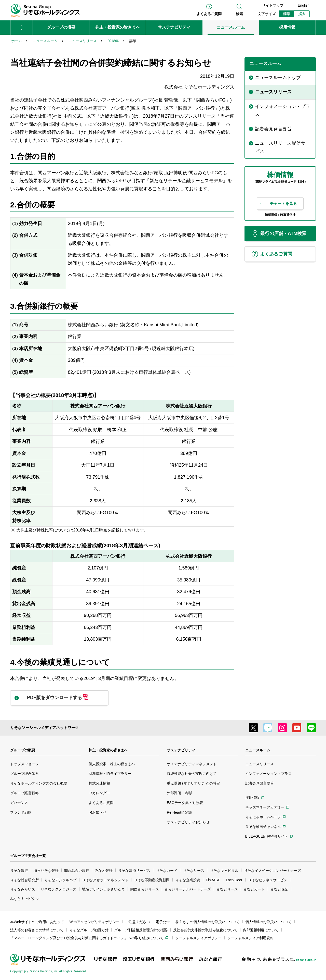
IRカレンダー (99, 793)
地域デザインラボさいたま (103, 889)
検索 (239, 14)
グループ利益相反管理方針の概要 (141, 930)
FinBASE (213, 880)
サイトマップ (273, 5)
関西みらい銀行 (77, 871)
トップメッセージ (24, 764)
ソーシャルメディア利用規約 (250, 938)
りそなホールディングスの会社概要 (39, 783)
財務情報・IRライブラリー (110, 774)
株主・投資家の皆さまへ (108, 750)
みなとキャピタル (24, 899)
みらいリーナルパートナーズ (188, 889)
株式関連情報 (99, 783)
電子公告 (163, 922)
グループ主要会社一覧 (28, 856)
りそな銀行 (19, 871)
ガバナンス (19, 803)
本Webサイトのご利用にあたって (37, 922)
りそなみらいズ (23, 889)
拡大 (302, 14)
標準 (287, 14)
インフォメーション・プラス (268, 774)
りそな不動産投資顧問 (152, 880)
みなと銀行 (104, 871)
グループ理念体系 (24, 774)
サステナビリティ (181, 750)
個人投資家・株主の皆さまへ (112, 764)
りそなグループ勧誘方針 (89, 930)
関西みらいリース (145, 889)
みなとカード (254, 889)
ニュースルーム (258, 750)
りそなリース (194, 871)
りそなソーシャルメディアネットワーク (45, 728)
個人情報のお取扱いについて (268, 922)
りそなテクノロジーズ (59, 889)
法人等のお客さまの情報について (37, 930)
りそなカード (167, 871)
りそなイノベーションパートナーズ (273, 871)
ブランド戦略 (21, 812)
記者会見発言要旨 (260, 783)
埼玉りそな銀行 (46, 871)
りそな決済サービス (134, 871)
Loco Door (234, 880)
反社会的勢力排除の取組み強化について (205, 930)
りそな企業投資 (188, 880)
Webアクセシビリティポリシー (95, 922)
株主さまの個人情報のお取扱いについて (208, 922)
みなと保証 (279, 889)
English (304, 5)
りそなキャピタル (224, 871)
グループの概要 (23, 750)
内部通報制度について (261, 930)
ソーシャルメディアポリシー (198, 938)
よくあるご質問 (209, 14)
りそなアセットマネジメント (105, 880)
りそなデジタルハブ (60, 880)
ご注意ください (138, 922)
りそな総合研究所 (24, 880)
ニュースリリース (260, 764)
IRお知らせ (98, 812)
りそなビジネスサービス (268, 880)
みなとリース (227, 889)
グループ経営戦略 (24, 793)
